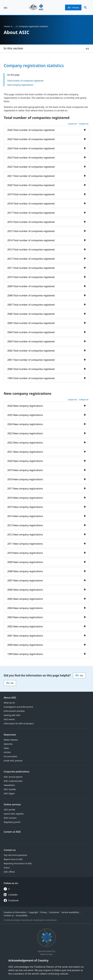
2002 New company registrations (25, 626)
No (10, 683)
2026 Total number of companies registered (31, 130)
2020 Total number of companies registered (31, 185)
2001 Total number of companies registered (31, 360)
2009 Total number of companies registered (31, 286)
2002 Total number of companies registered (31, 351)
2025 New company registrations (25, 415)
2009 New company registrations (25, 562)
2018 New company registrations (25, 479)
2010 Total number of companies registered (31, 277)
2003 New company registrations (25, 617)
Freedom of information (15, 912)
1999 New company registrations (25, 654)
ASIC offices (9, 872)
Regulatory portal (12, 822)
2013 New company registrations (25, 525)
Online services (12, 804)
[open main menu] (5, 7)
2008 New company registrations (25, 571)
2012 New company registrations (25, 534)
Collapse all (83, 124)
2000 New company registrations (25, 645)
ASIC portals (10, 810)
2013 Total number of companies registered (31, 250)
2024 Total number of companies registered (31, 148)
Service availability (70, 912)
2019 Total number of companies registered (31, 194)
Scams (7, 868)
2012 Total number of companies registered (31, 259)
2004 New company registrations (25, 608)
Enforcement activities (14, 711)
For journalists (11, 756)
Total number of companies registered (25, 81)
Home (7, 26)
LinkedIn (13, 895)
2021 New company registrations (25, 452)
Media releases (11, 740)
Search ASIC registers (14, 814)
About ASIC (10, 698)
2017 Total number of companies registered (31, 213)
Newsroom (10, 735)
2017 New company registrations (25, 488)
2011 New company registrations (25, 544)
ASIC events (9, 719)
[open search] (85, 7)
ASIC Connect (10, 818)
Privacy (44, 912)
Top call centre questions (15, 855)
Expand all (72, 124)
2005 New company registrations (25, 599)
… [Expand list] (14, 26)
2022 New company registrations (25, 442)
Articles (7, 752)
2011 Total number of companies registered (31, 268)
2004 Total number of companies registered (31, 332)
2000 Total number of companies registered (31, 369)
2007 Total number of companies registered (31, 305)
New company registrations (20, 85)
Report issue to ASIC (13, 859)
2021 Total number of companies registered (31, 176)
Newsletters (9, 785)
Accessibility (22, 915)
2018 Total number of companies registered (31, 204)
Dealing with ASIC (12, 715)
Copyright (33, 912)
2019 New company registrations (25, 470)
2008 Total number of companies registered (31, 295)
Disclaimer (54, 912)
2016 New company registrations (25, 498)
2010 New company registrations (25, 553)
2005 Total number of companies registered (31, 323)
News (6, 748)
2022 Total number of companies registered (31, 167)
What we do (9, 703)
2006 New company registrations (25, 590)
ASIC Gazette (10, 789)
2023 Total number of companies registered (31, 158)
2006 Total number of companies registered (31, 314)
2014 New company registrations (25, 516)
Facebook (14, 900)
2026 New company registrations (25, 406)
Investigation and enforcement (18, 707)
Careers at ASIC (12, 832)
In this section (13, 48)
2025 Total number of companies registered (31, 139)
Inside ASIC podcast (13, 761)
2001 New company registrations (25, 636)
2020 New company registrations (25, 461)
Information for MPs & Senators (19, 724)
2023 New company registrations (25, 433)
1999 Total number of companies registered (31, 378)
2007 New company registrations (25, 580)
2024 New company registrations (25, 424)
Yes (79, 675)
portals (73, 7)
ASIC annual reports (13, 777)
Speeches (8, 744)
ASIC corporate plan (13, 781)
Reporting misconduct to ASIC (18, 863)
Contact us (10, 850)
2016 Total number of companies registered (31, 222)
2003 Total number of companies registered (31, 341)
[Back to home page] (36, 7)
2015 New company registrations (25, 507)
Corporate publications (17, 772)
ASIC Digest (9, 793)
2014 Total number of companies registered (31, 240)
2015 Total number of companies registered (31, 231)
